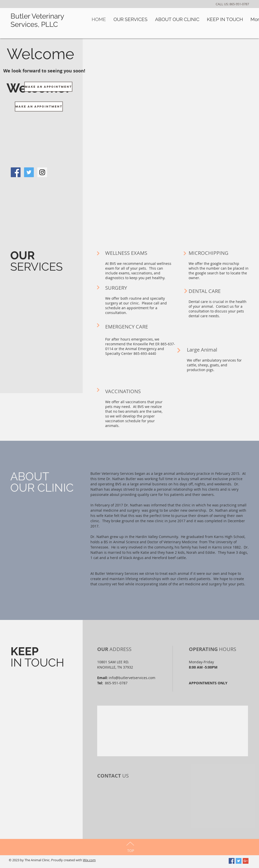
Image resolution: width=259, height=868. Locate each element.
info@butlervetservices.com (132, 678)
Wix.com (89, 860)
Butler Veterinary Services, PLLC (37, 20)
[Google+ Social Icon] (246, 861)
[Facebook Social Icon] (232, 861)
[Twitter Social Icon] (239, 861)
